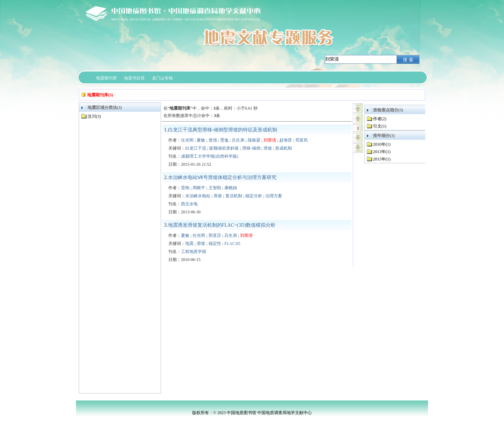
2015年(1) (382, 159)
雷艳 (185, 188)
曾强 (213, 140)
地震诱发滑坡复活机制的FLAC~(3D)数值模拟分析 (222, 225)
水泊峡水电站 (198, 196)
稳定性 (215, 243)
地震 (189, 243)
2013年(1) (382, 152)
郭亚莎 (215, 235)
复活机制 (234, 196)
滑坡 (268, 148)
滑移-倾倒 (251, 148)
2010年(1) (382, 144)
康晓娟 (231, 188)
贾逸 (224, 140)
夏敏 (201, 140)
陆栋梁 (254, 140)
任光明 (187, 140)
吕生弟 (238, 140)
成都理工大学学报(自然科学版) (210, 156)
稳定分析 (254, 196)
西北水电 (189, 204)
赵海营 (286, 140)
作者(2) (380, 119)
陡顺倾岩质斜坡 (224, 148)
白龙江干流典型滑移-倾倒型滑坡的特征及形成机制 (223, 130)
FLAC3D (232, 243)
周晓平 (199, 188)
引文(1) (380, 126)
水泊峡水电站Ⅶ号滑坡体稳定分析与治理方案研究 (222, 177)
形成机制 (283, 148)
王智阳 (215, 188)
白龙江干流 (196, 148)
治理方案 (274, 196)
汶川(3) (94, 116)
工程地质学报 (194, 252)
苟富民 (302, 140)
